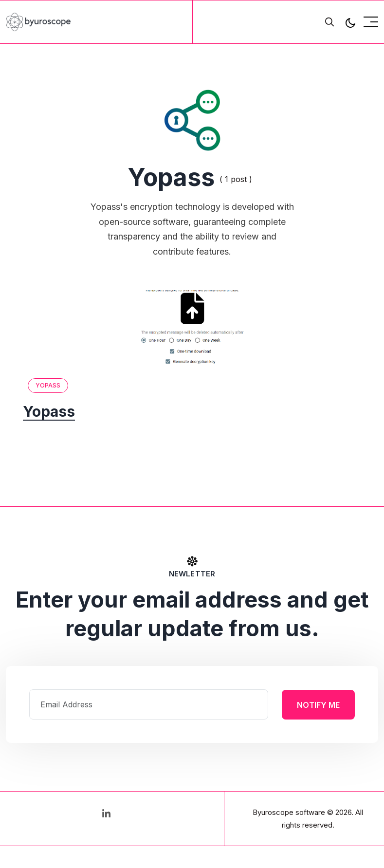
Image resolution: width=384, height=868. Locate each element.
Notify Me (318, 704)
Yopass (48, 385)
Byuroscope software (289, 812)
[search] (329, 22)
